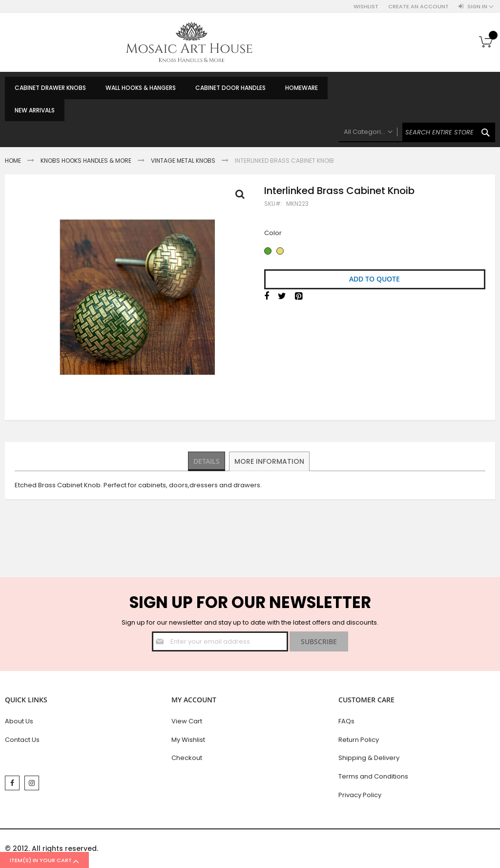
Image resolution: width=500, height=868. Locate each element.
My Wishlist (188, 740)
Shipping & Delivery (369, 758)
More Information (270, 461)
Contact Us (22, 740)
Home (13, 161)
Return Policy (359, 740)
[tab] (207, 461)
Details (207, 461)
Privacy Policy (360, 795)
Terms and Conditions (373, 776)
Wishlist (366, 7)
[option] (268, 251)
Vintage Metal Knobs (183, 161)
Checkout (187, 758)
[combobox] (417, 132)
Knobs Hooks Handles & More (86, 161)
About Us (19, 721)
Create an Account (418, 7)
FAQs (346, 721)
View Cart (187, 721)
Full (243, 196)
